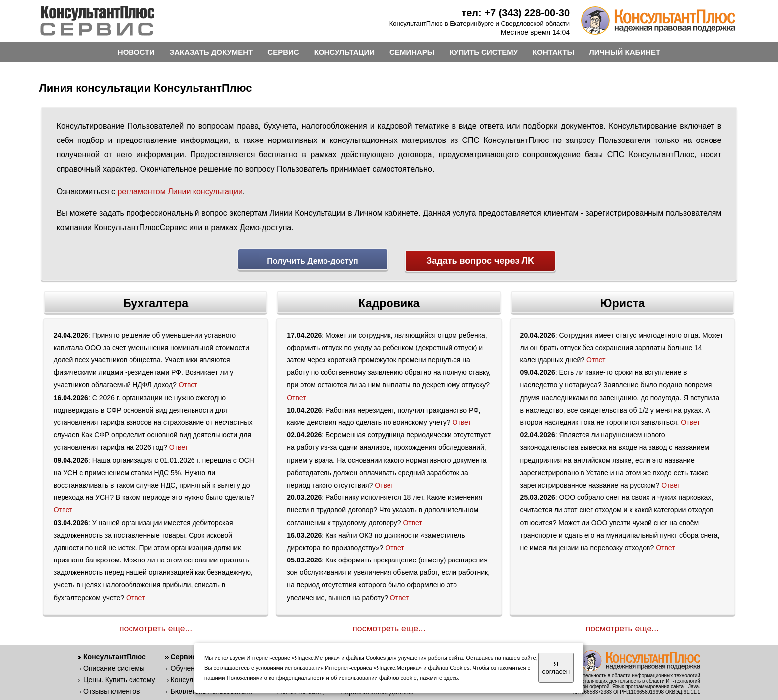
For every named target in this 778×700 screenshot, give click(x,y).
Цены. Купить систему (119, 677)
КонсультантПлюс (115, 654)
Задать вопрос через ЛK (480, 261)
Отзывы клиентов (112, 689)
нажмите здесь (439, 678)
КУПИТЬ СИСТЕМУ (484, 52)
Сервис (183, 654)
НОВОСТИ (136, 52)
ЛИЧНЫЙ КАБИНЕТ (625, 52)
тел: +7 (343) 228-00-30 (516, 13)
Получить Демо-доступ (312, 261)
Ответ (188, 382)
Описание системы (114, 666)
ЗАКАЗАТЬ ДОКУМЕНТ (211, 52)
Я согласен (556, 668)
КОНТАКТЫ (553, 52)
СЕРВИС (283, 52)
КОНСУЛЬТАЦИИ (344, 52)
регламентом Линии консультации (180, 191)
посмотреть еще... (156, 626)
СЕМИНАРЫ (412, 52)
